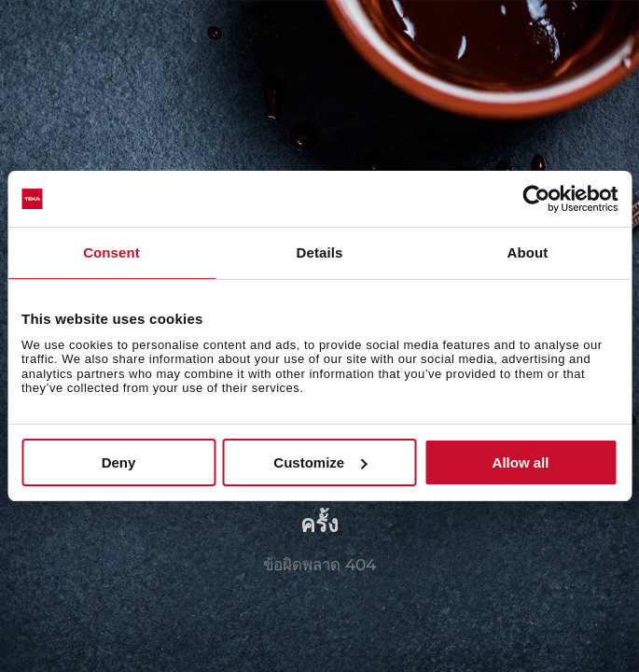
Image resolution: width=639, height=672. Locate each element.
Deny (119, 462)
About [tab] (528, 252)
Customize (320, 462)
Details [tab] (320, 252)
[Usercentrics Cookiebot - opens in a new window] (536, 199)
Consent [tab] (111, 252)
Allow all (521, 462)
